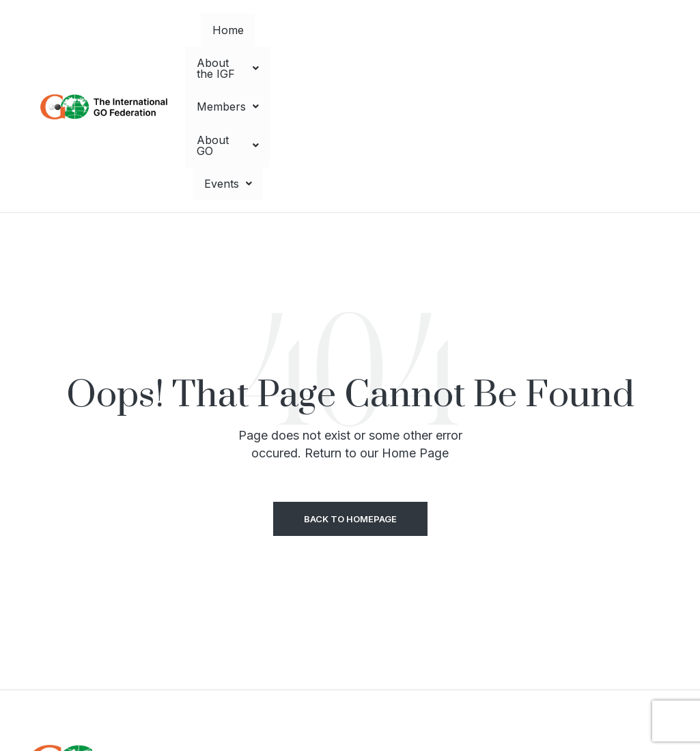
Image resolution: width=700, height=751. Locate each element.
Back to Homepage (350, 369)
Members (432, 31)
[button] (337, 31)
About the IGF (337, 31)
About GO (516, 31)
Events (593, 31)
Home (257, 31)
